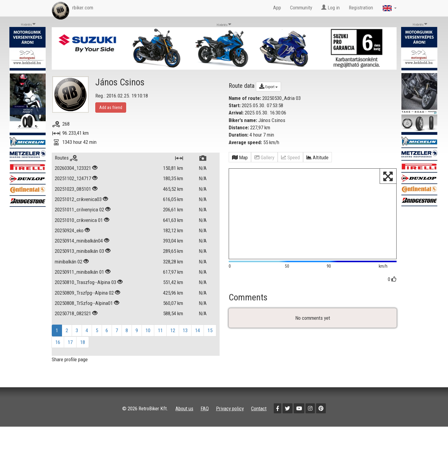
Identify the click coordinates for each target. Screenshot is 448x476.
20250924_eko (69, 230)
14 (198, 330)
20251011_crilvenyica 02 (79, 210)
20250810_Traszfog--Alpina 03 (85, 282)
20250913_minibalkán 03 (79, 251)
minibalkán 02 (69, 262)
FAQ (205, 408)
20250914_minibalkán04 (79, 241)
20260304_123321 (73, 168)
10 (148, 330)
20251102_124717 (73, 178)
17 (70, 342)
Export (268, 86)
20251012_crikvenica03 (78, 199)
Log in (330, 8)
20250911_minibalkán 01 (79, 272)
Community (301, 8)
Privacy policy (230, 408)
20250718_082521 (73, 313)
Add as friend (111, 107)
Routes (66, 158)
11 (160, 330)
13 (185, 330)
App (277, 8)
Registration (361, 8)
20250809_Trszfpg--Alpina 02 (84, 293)
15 (210, 330)
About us (184, 408)
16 (58, 342)
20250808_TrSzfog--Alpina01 (84, 303)
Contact (259, 408)
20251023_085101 (73, 189)
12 (173, 330)
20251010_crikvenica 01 (79, 220)
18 (83, 342)
